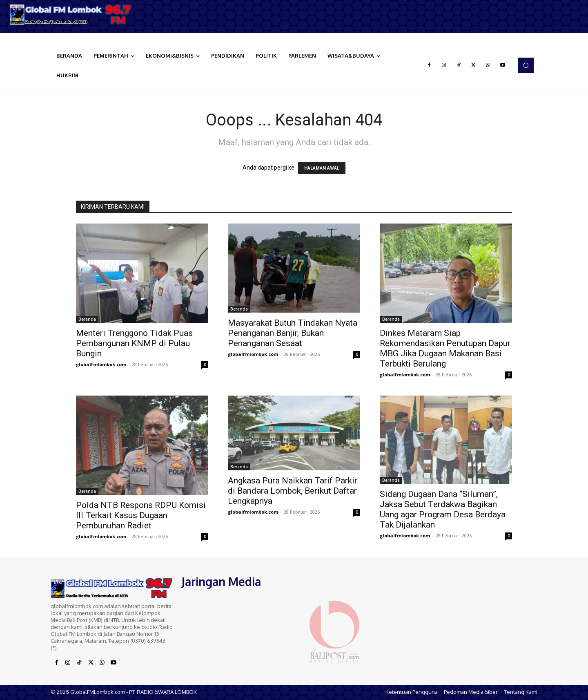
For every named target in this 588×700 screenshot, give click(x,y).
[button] (526, 65)
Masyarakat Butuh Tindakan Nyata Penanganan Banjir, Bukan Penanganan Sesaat (293, 333)
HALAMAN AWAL (322, 168)
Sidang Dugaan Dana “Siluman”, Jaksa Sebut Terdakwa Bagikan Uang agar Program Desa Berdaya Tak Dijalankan (443, 509)
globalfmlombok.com (101, 364)
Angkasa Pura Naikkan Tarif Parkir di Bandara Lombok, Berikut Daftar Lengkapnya (293, 491)
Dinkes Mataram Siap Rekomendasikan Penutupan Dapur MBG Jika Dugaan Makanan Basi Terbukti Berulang (445, 348)
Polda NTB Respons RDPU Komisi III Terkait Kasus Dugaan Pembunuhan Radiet (141, 515)
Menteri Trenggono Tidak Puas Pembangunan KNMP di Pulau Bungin (134, 343)
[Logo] (73, 15)
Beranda (87, 319)
